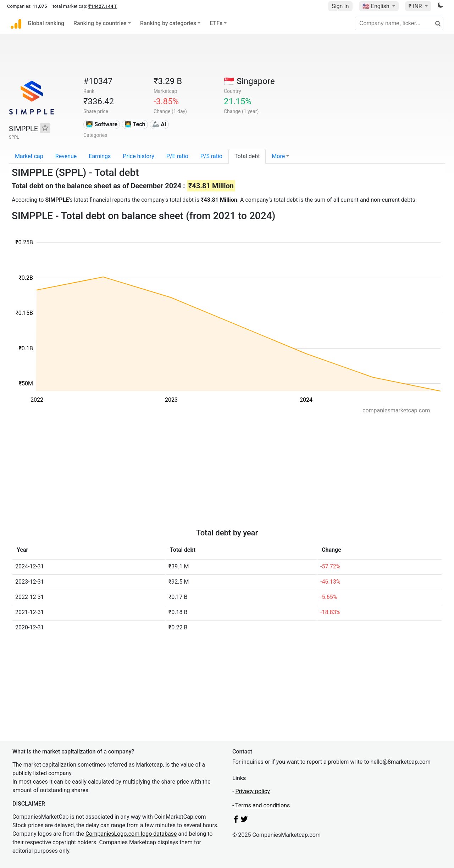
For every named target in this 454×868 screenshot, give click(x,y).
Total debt (247, 156)
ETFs (216, 23)
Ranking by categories (168, 23)
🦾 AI (159, 124)
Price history (139, 156)
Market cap (29, 156)
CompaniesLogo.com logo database (131, 834)
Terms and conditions (262, 805)
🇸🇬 (249, 81)
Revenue (66, 156)
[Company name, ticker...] (399, 23)
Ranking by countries (100, 23)
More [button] (278, 156)
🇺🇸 (377, 6)
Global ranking (46, 23)
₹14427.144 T (103, 6)
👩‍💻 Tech (135, 124)
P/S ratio (211, 156)
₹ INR (416, 6)
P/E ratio (177, 156)
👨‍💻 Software (102, 124)
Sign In (340, 6)
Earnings (100, 156)
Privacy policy (253, 791)
